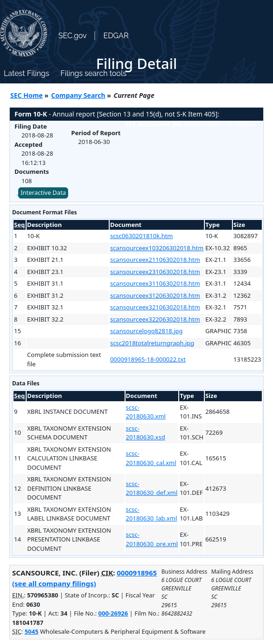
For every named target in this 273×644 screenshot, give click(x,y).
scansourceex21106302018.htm (155, 260)
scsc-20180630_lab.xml (152, 514)
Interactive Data (43, 192)
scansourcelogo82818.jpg (147, 331)
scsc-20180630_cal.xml (151, 458)
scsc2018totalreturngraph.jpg (152, 343)
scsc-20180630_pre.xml (152, 539)
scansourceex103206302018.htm (157, 248)
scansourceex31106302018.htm (155, 283)
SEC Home (27, 95)
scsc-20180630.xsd (146, 433)
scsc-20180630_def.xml (152, 488)
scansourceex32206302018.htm (155, 319)
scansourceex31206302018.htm (155, 295)
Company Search (78, 95)
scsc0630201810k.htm (142, 236)
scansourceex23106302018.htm (155, 272)
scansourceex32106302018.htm (155, 307)
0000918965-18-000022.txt (148, 359)
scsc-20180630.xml (146, 412)
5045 (32, 631)
